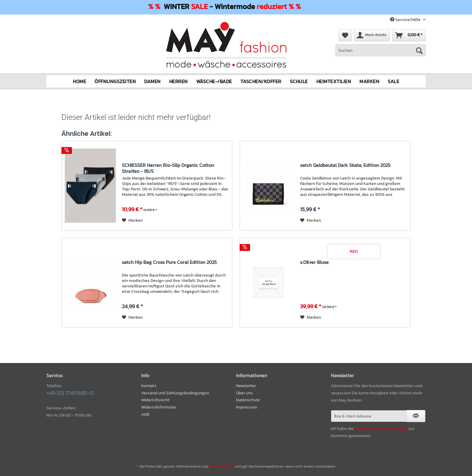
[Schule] (299, 81)
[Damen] (152, 81)
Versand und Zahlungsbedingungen (175, 393)
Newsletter (246, 385)
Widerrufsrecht (155, 400)
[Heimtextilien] (334, 81)
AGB (145, 414)
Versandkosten (222, 466)
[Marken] (369, 81)
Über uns (244, 393)
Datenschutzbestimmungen (381, 428)
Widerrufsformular (159, 407)
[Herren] (179, 81)
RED (354, 251)
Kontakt (149, 385)
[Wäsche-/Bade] (214, 81)
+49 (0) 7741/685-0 (70, 393)
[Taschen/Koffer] (261, 81)
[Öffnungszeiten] (115, 81)
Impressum (247, 407)
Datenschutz (248, 400)
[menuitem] (380, 53)
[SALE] (393, 81)
